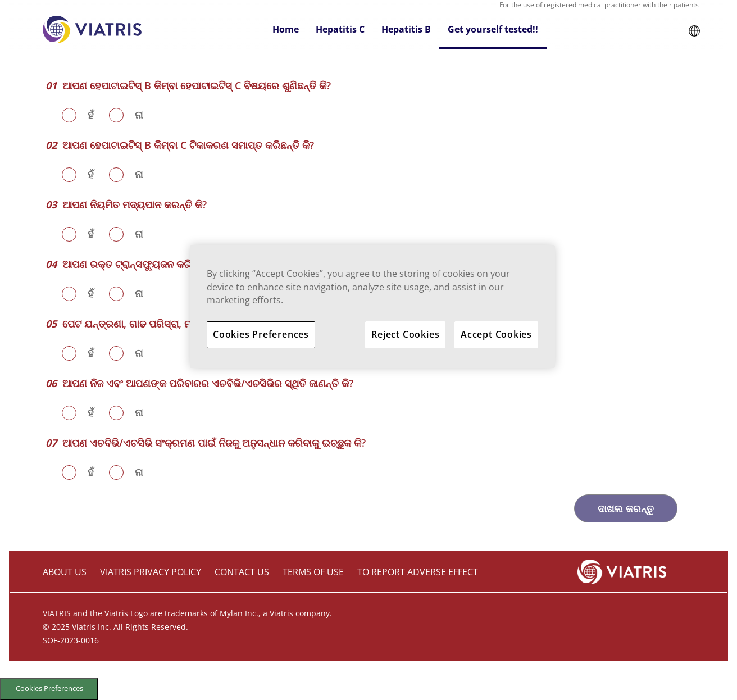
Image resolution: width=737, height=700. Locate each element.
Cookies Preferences (49, 688)
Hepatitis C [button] (340, 29)
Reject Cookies (405, 334)
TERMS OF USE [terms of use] (313, 572)
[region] (372, 306)
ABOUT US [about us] (65, 572)
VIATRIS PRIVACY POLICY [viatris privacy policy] (151, 572)
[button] (694, 30)
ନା (139, 115)
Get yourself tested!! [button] (493, 29)
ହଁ (91, 115)
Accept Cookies (496, 334)
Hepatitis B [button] (406, 29)
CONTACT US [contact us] (242, 572)
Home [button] (286, 29)
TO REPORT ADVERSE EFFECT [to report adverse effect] (418, 572)
